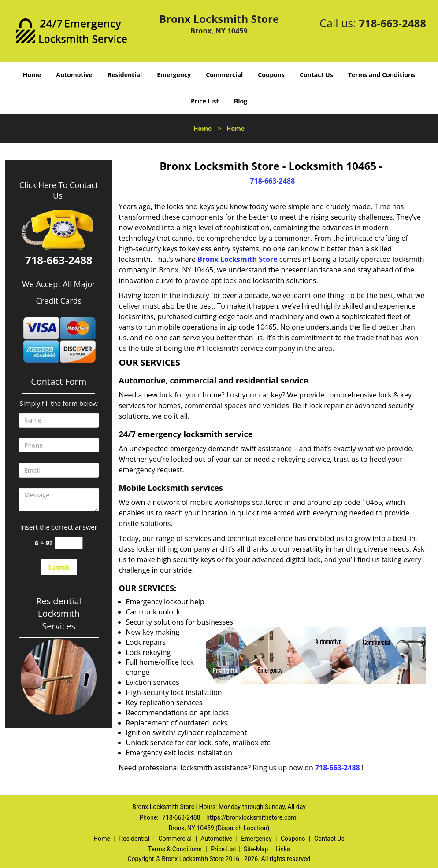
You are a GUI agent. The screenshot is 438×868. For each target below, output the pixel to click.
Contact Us (316, 75)
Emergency (174, 75)
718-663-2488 (392, 23)
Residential (125, 75)
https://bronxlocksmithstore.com (251, 817)
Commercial (224, 75)
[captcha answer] (69, 543)
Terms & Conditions (175, 849)
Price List (205, 101)
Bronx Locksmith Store (237, 259)
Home (32, 75)
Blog (241, 101)
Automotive (74, 75)
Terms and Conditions (382, 75)
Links (283, 849)
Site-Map (256, 849)
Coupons (271, 75)
